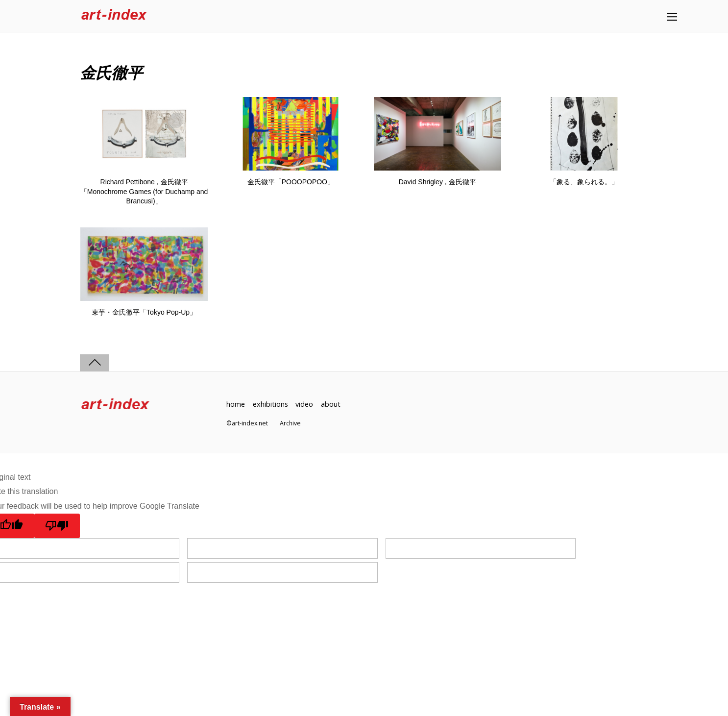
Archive (290, 423)
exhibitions (270, 404)
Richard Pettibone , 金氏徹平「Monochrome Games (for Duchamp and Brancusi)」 (144, 191)
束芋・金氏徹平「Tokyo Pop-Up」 (144, 312)
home (236, 404)
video (304, 404)
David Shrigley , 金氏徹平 (437, 182)
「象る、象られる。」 (584, 182)
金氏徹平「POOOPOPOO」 (291, 182)
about (331, 404)
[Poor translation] (57, 526)
